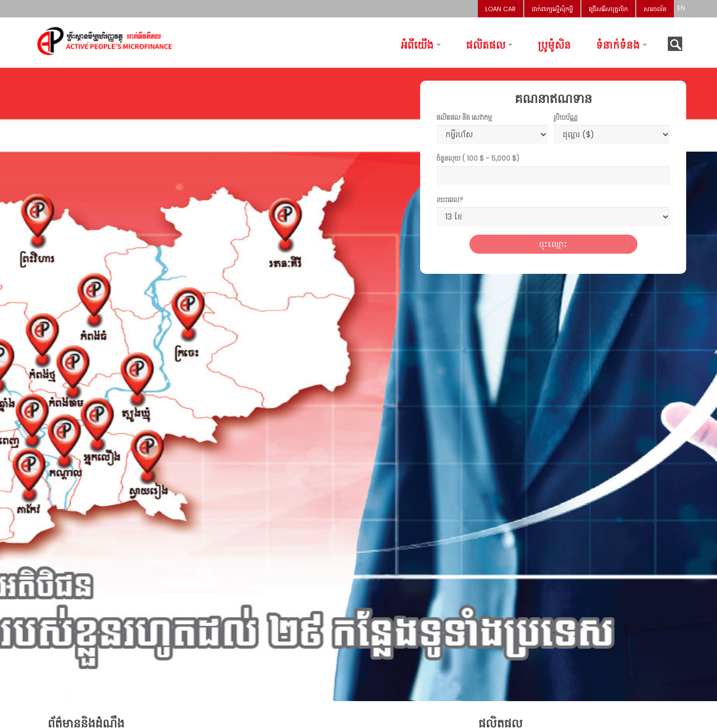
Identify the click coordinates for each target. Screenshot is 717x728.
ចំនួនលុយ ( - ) (478, 158)
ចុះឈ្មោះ (553, 244)
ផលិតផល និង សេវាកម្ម (464, 117)
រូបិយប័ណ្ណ (565, 117)
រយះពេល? (450, 200)
